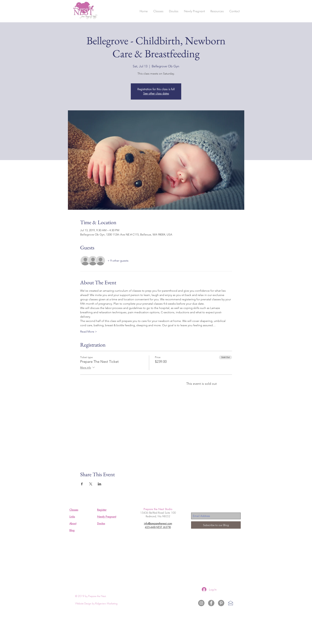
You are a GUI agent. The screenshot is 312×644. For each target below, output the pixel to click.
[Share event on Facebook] (82, 484)
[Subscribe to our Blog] (216, 525)
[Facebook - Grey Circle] (211, 603)
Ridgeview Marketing (106, 603)
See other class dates (156, 94)
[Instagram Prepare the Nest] (201, 603)
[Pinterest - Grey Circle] (221, 603)
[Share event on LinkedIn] (100, 484)
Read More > (89, 332)
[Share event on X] (91, 484)
